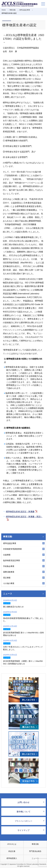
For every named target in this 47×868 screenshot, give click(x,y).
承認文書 (12, 851)
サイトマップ (24, 830)
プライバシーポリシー (24, 821)
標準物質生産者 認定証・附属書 (20, 512)
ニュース (8, 594)
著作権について (24, 812)
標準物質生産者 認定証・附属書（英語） (24, 517)
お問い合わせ (24, 802)
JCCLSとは (12, 844)
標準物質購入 (12, 858)
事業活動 (8, 537)
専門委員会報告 (35, 851)
